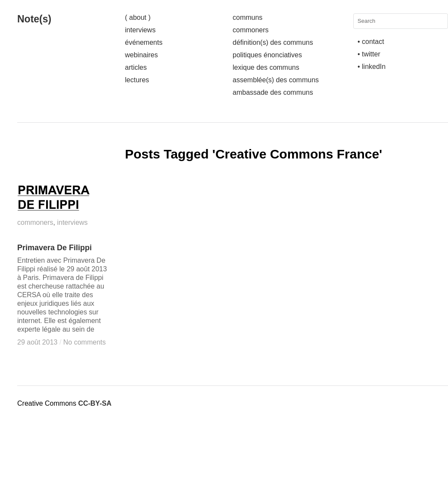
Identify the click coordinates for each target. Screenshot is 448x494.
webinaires (141, 55)
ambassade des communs (273, 92)
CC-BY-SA (95, 403)
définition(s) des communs (273, 42)
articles (136, 67)
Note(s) (34, 19)
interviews (140, 30)
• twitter (369, 54)
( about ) (138, 17)
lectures (137, 80)
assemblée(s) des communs (276, 80)
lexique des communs (266, 67)
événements (144, 42)
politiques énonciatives (267, 55)
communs (247, 17)
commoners (251, 30)
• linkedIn (372, 67)
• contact (371, 42)
